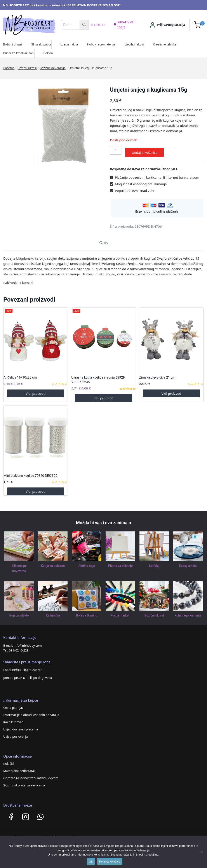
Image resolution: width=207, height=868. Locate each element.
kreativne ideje (124, 25)
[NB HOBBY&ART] (29, 25)
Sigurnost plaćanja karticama (24, 783)
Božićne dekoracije (53, 68)
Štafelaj (154, 563)
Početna (9, 68)
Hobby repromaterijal (101, 44)
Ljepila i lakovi (134, 44)
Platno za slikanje (120, 563)
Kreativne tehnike (165, 44)
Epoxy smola (188, 563)
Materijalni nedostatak (19, 768)
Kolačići (9, 761)
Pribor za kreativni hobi (19, 53)
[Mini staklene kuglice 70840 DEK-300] (36, 435)
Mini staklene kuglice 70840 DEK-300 (30, 473)
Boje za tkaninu (87, 613)
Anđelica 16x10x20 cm (20, 375)
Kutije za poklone (53, 563)
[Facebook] (11, 814)
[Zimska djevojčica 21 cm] (171, 337)
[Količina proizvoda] (116, 150)
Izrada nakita (69, 44)
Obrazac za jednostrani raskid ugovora (31, 776)
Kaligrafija (53, 613)
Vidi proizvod (36, 391)
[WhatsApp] (40, 814)
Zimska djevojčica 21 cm (157, 375)
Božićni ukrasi (12, 44)
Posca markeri (120, 613)
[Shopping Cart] (199, 25)
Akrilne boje (87, 563)
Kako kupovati (13, 720)
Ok (91, 862)
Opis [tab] (103, 240)
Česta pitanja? (13, 705)
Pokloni (48, 53)
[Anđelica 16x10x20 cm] (36, 337)
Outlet (98, 25)
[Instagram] (26, 814)
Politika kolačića (110, 862)
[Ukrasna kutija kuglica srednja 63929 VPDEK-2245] (103, 337)
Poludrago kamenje (188, 613)
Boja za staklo (19, 613)
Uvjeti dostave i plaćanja (21, 727)
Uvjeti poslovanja (16, 734)
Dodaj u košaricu (144, 150)
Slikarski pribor (41, 44)
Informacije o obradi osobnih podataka (31, 712)
